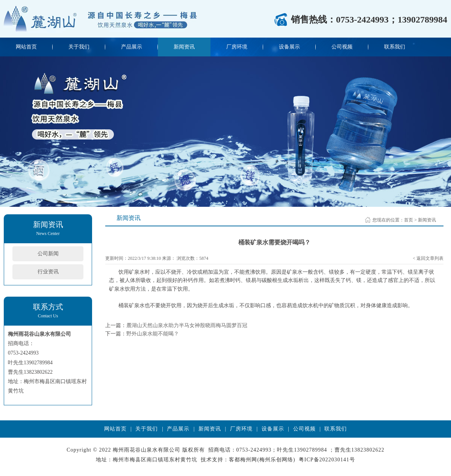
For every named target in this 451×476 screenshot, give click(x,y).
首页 (409, 220)
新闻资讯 (184, 47)
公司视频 (342, 47)
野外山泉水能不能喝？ (153, 334)
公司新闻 (48, 254)
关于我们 (79, 47)
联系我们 (395, 47)
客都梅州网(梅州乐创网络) (262, 460)
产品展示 (132, 47)
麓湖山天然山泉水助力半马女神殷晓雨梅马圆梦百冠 (187, 325)
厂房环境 (237, 47)
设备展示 (289, 47)
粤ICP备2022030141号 (327, 460)
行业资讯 (48, 272)
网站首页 (26, 47)
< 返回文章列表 (428, 258)
